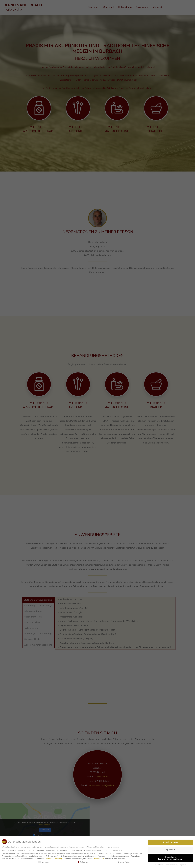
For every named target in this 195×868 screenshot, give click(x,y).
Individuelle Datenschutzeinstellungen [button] (171, 859)
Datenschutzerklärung (53, 859)
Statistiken (82, 863)
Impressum (183, 866)
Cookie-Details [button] (159, 866)
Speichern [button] (171, 850)
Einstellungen (99, 859)
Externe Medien (122, 863)
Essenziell (44, 863)
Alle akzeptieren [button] (171, 843)
